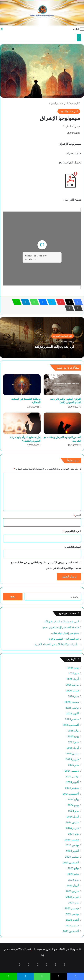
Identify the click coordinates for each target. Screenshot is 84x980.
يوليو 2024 (73, 799)
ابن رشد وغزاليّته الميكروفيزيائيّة (54, 347)
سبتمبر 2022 (72, 925)
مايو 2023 (74, 880)
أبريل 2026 (73, 679)
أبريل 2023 (73, 885)
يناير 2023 (73, 903)
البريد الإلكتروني (72, 531)
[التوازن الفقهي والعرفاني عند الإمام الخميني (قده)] (62, 385)
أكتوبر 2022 (73, 920)
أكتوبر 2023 (73, 851)
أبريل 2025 (73, 748)
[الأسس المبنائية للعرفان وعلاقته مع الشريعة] (62, 423)
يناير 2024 (73, 834)
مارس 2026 (72, 685)
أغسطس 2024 (71, 794)
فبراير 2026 (72, 690)
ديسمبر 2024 (72, 771)
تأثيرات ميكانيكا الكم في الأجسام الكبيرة (57, 644)
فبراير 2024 (72, 828)
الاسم (77, 515)
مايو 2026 (74, 673)
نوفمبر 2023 (72, 845)
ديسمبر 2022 (72, 908)
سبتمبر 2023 (72, 857)
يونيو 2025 (73, 736)
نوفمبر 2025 (72, 708)
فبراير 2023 (72, 897)
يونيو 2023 (73, 874)
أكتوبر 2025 (73, 713)
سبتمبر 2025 (72, 719)
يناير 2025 (73, 765)
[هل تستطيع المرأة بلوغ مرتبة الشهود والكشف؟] (22, 423)
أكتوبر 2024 (73, 782)
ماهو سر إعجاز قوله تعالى (65, 633)
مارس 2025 (72, 753)
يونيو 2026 (73, 668)
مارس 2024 (72, 822)
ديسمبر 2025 (72, 702)
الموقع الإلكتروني (72, 547)
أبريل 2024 (73, 817)
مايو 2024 (74, 811)
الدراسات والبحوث (59, 103)
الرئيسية (75, 103)
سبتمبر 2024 (72, 788)
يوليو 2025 (73, 731)
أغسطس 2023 (71, 862)
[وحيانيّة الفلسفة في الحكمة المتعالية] (22, 385)
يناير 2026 (73, 696)
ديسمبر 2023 (72, 839)
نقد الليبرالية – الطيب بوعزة (64, 639)
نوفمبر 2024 (72, 776)
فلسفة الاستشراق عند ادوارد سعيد (60, 627)
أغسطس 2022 (71, 931)
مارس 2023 (72, 891)
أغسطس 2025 (71, 725)
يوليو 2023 (73, 868)
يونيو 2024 (73, 805)
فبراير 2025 (72, 759)
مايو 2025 (74, 742)
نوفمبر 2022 (72, 914)
